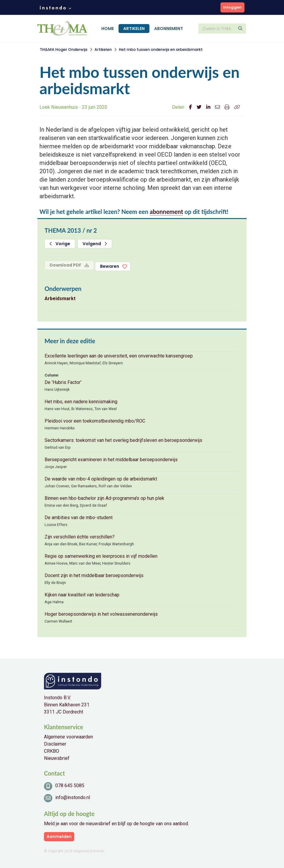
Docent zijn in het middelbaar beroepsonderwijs (94, 575)
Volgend (95, 244)
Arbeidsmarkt (60, 298)
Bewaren (110, 266)
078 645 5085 (70, 786)
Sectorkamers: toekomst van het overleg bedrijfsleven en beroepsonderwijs (123, 440)
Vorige (60, 244)
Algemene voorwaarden (68, 737)
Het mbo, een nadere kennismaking (81, 402)
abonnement (166, 212)
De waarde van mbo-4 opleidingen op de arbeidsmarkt (101, 479)
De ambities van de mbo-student (79, 518)
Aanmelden (59, 837)
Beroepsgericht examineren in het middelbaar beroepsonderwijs (111, 460)
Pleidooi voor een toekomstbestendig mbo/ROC (95, 421)
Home (108, 29)
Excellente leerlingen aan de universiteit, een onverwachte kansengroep (119, 356)
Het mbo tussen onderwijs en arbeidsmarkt (161, 49)
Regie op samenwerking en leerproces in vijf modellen (101, 556)
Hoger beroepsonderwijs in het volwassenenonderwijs (101, 614)
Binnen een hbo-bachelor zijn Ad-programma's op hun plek (104, 498)
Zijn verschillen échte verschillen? (80, 537)
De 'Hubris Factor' (63, 382)
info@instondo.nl (73, 797)
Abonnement (169, 29)
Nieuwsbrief (57, 758)
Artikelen (134, 29)
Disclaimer (55, 744)
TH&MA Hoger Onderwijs (64, 49)
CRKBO (52, 751)
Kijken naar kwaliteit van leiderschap (82, 595)
